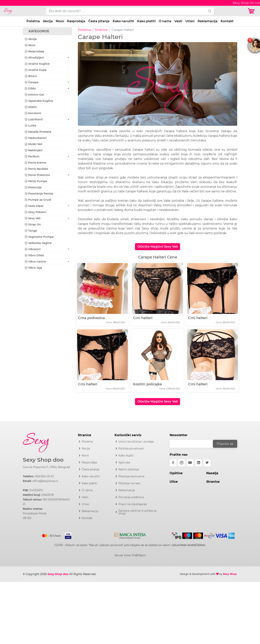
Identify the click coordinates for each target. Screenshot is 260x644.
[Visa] (67, 535)
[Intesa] (130, 535)
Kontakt (227, 21)
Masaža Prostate (38, 132)
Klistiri (31, 107)
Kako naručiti (123, 21)
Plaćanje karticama (131, 476)
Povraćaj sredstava (131, 497)
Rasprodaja (76, 21)
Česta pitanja (99, 21)
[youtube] (190, 463)
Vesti (178, 21)
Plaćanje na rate (129, 483)
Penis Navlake (36, 169)
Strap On (33, 224)
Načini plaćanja (129, 469)
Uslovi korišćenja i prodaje (136, 442)
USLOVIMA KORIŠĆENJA (188, 545)
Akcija (48, 21)
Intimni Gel (34, 95)
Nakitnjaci (34, 150)
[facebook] (173, 463)
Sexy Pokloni (35, 212)
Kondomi (33, 113)
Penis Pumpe (36, 181)
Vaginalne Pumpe (39, 237)
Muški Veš (33, 144)
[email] (194, 444)
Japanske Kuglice (39, 101)
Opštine (176, 473)
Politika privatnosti (131, 449)
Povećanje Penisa (39, 194)
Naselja (212, 473)
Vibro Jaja (33, 268)
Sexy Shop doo (43, 460)
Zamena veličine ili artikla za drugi (137, 512)
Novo (60, 21)
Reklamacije (127, 490)
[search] (210, 11)
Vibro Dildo (34, 255)
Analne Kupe (36, 70)
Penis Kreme (35, 163)
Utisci (190, 21)
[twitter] (207, 463)
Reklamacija (208, 21)
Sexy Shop (230, 574)
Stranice (101, 30)
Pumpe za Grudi (38, 200)
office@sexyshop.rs (45, 481)
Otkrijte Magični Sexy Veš (158, 247)
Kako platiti (146, 21)
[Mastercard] (52, 535)
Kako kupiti (126, 455)
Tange (31, 231)
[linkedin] (199, 463)
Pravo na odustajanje (133, 504)
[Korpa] (252, 11)
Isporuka (124, 462)
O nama (165, 21)
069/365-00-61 (44, 476)
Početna (33, 21)
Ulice (174, 482)
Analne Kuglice (37, 64)
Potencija (33, 187)
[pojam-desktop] (126, 11)
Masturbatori (36, 138)
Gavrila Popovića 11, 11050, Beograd (46, 467)
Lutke (31, 126)
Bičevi (31, 76)
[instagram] (182, 463)
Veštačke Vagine (38, 243)
